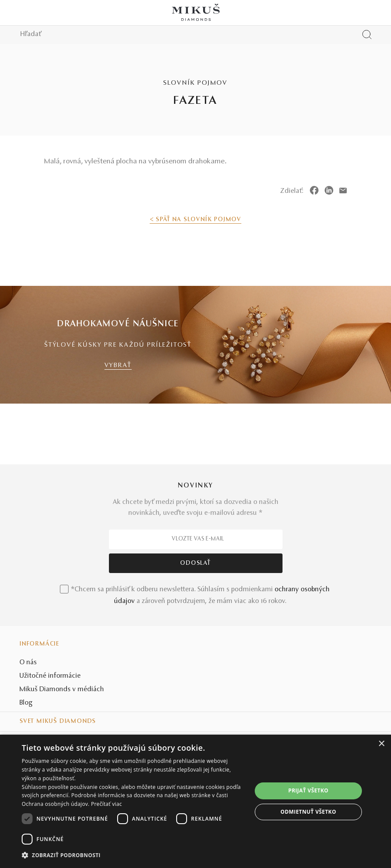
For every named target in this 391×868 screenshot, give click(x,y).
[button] (133, 855)
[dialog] (195, 801)
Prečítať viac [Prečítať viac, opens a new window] (107, 804)
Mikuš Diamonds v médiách (62, 689)
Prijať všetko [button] (308, 790)
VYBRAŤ (118, 366)
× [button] (381, 744)
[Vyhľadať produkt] (367, 35)
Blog (26, 703)
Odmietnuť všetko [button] (308, 812)
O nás (28, 663)
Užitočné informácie (50, 676)
